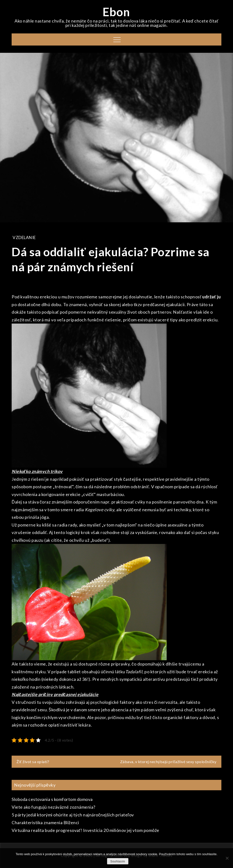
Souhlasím (118, 861)
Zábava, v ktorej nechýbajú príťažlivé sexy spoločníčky (168, 762)
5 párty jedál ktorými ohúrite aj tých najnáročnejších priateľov (73, 815)
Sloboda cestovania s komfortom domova (52, 799)
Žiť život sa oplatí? (33, 762)
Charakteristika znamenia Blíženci (45, 822)
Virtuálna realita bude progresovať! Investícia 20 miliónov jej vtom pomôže (85, 830)
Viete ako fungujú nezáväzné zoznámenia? (54, 807)
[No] (227, 858)
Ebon (116, 12)
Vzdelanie (24, 237)
